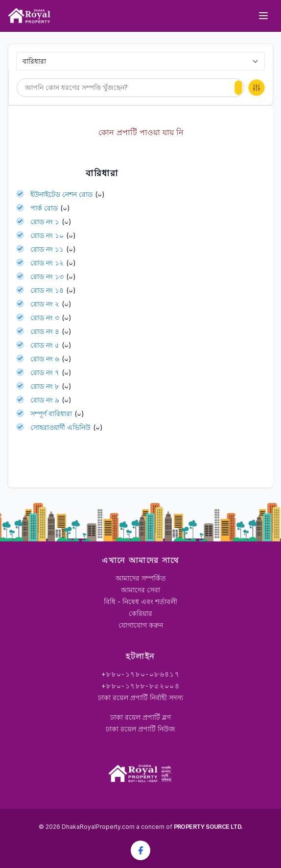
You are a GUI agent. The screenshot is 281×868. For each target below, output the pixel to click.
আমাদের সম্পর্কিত (141, 578)
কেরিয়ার (140, 613)
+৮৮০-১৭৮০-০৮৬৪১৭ (140, 674)
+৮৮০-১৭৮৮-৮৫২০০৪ (140, 686)
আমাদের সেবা (140, 590)
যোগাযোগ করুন (141, 625)
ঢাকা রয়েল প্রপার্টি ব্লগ (140, 717)
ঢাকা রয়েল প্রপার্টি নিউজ (140, 729)
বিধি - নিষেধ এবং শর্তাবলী (140, 601)
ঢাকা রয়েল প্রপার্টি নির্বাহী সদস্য (140, 697)
